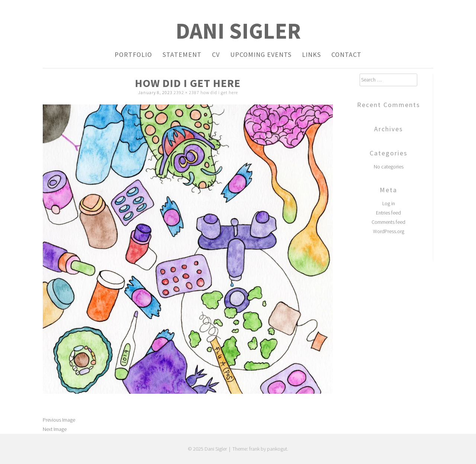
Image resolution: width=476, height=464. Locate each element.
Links (311, 54)
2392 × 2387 (186, 92)
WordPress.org (389, 231)
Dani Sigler (238, 31)
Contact (346, 54)
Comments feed (388, 222)
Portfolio (133, 54)
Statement (182, 54)
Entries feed (388, 213)
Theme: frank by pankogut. (260, 449)
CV (216, 54)
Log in (389, 203)
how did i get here (219, 92)
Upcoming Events (261, 54)
